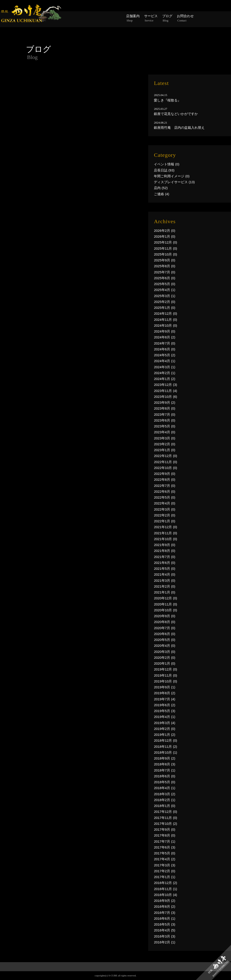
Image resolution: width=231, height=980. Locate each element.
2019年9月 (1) (164, 687)
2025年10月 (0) (165, 254)
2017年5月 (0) (164, 853)
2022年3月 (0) (164, 509)
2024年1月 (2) (164, 379)
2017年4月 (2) (164, 859)
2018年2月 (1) (164, 800)
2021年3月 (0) (164, 580)
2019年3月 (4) (164, 723)
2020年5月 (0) (164, 640)
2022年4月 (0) (164, 503)
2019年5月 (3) (164, 711)
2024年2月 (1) (164, 373)
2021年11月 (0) (165, 533)
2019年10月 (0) (165, 681)
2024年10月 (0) (165, 325)
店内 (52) (161, 188)
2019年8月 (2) (164, 693)
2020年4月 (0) (164, 646)
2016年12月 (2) (165, 883)
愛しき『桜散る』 (167, 100)
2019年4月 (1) (164, 717)
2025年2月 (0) (164, 302)
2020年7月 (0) (164, 628)
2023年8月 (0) (164, 408)
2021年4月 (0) (164, 574)
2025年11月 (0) (165, 248)
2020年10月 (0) (165, 610)
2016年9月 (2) (164, 901)
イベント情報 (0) (167, 164)
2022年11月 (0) (165, 462)
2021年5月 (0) (164, 569)
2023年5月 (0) (164, 426)
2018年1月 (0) (164, 806)
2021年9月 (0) (164, 545)
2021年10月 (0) (165, 539)
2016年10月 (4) (165, 895)
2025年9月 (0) (164, 260)
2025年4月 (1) (164, 290)
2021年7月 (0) (164, 557)
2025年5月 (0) (164, 284)
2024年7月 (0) (164, 343)
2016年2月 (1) (164, 942)
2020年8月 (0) (164, 622)
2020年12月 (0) (165, 598)
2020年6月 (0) (164, 634)
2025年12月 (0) (165, 242)
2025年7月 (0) (164, 272)
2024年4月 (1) (164, 361)
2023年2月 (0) (164, 444)
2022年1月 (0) (164, 521)
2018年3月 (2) (164, 794)
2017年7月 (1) (164, 841)
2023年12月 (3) (165, 385)
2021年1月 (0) (164, 592)
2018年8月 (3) (164, 764)
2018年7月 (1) (164, 770)
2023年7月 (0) (164, 414)
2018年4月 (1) (164, 788)
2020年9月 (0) (164, 616)
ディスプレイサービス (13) (174, 182)
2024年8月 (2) (164, 337)
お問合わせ (185, 18)
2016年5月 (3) (164, 924)
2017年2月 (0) (164, 871)
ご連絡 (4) (162, 194)
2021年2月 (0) (164, 586)
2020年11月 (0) (165, 604)
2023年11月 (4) (165, 391)
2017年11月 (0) (165, 818)
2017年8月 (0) (164, 835)
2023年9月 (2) (164, 402)
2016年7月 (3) (164, 913)
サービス (151, 18)
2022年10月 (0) (165, 468)
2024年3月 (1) (164, 367)
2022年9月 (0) (164, 474)
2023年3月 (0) (164, 438)
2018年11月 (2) (165, 747)
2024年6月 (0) (164, 349)
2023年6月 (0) (164, 420)
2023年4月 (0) (164, 432)
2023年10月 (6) (165, 397)
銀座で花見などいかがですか (176, 114)
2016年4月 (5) (164, 930)
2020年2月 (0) (164, 658)
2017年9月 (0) (164, 829)
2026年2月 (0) (164, 231)
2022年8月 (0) (164, 479)
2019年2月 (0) (164, 729)
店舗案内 (133, 18)
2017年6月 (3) (164, 847)
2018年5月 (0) (164, 782)
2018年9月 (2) (164, 758)
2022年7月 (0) (164, 486)
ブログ (167, 18)
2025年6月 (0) (164, 278)
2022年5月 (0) (164, 497)
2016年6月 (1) (164, 918)
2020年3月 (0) (164, 652)
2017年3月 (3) (164, 865)
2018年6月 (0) (164, 776)
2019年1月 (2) (164, 735)
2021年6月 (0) (164, 563)
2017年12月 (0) (165, 812)
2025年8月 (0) (164, 266)
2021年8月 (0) (164, 551)
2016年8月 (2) (164, 906)
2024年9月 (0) (164, 331)
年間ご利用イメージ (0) (172, 176)
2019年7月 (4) (164, 699)
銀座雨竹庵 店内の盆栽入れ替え (179, 128)
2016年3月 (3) (164, 936)
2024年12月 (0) (165, 313)
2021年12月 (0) (165, 527)
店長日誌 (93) (164, 170)
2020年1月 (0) (164, 663)
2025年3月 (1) (164, 296)
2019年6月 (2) (164, 705)
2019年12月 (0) (165, 669)
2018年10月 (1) (165, 752)
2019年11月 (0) (165, 675)
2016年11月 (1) (165, 889)
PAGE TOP (116, 974)
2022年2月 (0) (164, 515)
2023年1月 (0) (164, 450)
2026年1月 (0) (164, 236)
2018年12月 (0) (165, 740)
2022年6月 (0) (164, 491)
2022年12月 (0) (165, 456)
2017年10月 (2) (165, 824)
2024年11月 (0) (165, 320)
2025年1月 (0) (164, 308)
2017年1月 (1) (164, 877)
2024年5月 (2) (164, 355)
